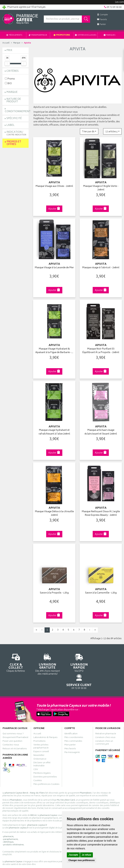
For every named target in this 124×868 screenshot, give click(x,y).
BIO (8, 83)
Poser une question (12, 725)
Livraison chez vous (105, 721)
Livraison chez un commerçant (104, 726)
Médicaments (14, 35)
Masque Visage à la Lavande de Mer (54, 269)
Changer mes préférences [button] (82, 860)
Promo (10, 79)
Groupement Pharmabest (15, 721)
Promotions (62, 35)
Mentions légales (42, 757)
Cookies (38, 764)
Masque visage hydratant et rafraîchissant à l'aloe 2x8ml (54, 431)
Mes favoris (70, 732)
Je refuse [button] (86, 855)
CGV (36, 753)
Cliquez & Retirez (15, 660)
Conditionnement (18, 112)
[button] (89, 131)
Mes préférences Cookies (46, 768)
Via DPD (77, 660)
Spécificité (14, 119)
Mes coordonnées (74, 721)
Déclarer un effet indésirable (42, 748)
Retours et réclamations (15, 732)
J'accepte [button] (73, 855)
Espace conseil (41, 735)
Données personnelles (45, 761)
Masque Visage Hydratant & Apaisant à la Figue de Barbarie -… (54, 350)
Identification (71, 717)
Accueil (6, 43)
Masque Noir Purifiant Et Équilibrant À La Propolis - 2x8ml (101, 350)
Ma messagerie (72, 736)
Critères (13, 71)
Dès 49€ (46, 661)
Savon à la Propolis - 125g (54, 591)
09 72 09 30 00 (108, 658)
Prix (9, 50)
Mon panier (70, 728)
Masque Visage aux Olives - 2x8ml (54, 186)
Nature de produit (14, 101)
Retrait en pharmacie (106, 717)
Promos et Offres (14, 143)
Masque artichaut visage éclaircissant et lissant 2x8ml (101, 431)
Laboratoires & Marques (45, 721)
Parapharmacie (38, 35)
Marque (17, 43)
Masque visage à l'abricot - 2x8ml (101, 267)
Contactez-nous (11, 728)
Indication (16, 133)
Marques (110, 35)
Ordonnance (40, 743)
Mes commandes (73, 725)
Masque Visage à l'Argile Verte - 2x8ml (101, 188)
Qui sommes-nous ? (13, 717)
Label (10, 125)
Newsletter (39, 739)
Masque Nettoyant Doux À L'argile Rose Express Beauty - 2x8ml (101, 511)
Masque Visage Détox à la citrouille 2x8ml (54, 511)
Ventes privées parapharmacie (41, 730)
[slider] (7, 64)
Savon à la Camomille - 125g (101, 591)
